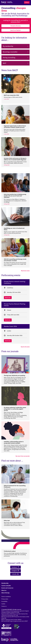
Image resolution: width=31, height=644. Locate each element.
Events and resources (7, 588)
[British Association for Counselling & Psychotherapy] (7, 2)
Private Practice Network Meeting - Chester (15, 305)
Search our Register (15, 30)
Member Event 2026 (10, 326)
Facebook (15, 567)
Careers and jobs (6, 586)
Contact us (4, 606)
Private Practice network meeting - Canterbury (15, 282)
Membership (5, 583)
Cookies (3, 604)
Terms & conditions (6, 597)
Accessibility (4, 601)
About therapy (5, 593)
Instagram (15, 571)
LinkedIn (15, 574)
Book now (8, 298)
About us (4, 590)
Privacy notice (5, 599)
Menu (27, 2)
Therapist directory (15, 26)
